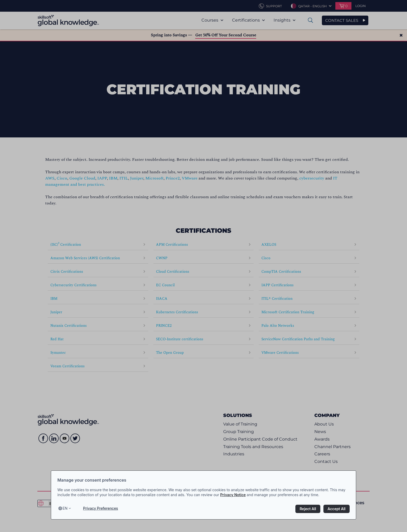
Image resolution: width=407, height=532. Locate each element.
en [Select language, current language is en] (65, 508)
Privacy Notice (233, 495)
